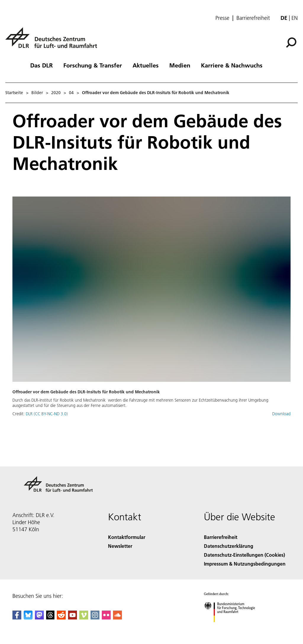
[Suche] (291, 43)
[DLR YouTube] (72, 618)
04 (71, 93)
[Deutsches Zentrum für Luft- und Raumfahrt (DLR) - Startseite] (54, 41)
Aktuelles (146, 65)
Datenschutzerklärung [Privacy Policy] (229, 546)
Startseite (14, 93)
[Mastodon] (39, 618)
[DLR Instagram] (95, 618)
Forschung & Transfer (93, 65)
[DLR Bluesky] (28, 618)
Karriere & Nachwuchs (232, 65)
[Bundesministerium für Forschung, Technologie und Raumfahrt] (233, 627)
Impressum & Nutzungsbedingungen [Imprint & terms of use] (245, 564)
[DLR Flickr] (106, 618)
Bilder (37, 93)
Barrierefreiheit (253, 18)
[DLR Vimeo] (84, 618)
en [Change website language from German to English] (295, 18)
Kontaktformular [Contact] (127, 537)
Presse (222, 18)
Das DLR (41, 65)
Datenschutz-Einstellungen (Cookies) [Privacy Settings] (244, 555)
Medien (180, 65)
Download (281, 414)
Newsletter (120, 546)
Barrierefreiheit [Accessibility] (221, 537)
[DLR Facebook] (17, 618)
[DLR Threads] (50, 618)
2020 (56, 93)
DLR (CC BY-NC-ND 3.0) (47, 414)
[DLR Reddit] (61, 618)
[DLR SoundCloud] (117, 618)
